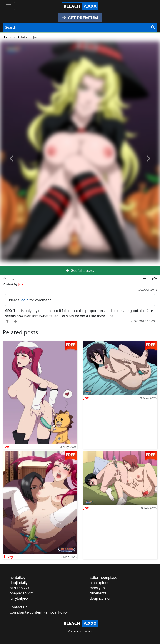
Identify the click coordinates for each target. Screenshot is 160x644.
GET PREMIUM (80, 18)
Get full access (80, 270)
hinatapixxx (99, 583)
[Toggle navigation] (9, 6)
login (25, 300)
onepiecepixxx (21, 593)
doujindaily (19, 583)
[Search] (153, 27)
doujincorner (100, 598)
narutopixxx (19, 588)
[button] (12, 159)
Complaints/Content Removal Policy (39, 612)
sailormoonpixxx (103, 577)
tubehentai (98, 593)
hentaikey (17, 577)
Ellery (8, 557)
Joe (6, 446)
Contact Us (18, 607)
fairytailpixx (19, 598)
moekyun (97, 588)
